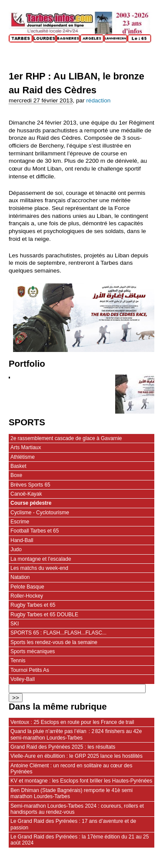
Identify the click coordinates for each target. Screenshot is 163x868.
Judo (16, 549)
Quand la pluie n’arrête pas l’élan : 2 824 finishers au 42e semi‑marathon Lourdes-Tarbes (76, 734)
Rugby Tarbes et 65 (33, 605)
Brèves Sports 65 (30, 485)
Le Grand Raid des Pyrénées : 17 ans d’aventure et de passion (73, 824)
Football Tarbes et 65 (35, 531)
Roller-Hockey (27, 596)
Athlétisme (23, 457)
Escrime (20, 522)
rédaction (98, 100)
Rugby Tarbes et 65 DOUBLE (44, 615)
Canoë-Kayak (26, 494)
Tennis (18, 661)
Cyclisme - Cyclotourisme (40, 513)
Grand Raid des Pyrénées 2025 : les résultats (63, 747)
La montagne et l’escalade (41, 559)
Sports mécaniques (33, 651)
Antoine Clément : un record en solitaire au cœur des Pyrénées (71, 769)
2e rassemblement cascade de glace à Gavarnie (66, 438)
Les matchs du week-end (39, 568)
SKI (15, 624)
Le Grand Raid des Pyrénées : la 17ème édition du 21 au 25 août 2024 (80, 840)
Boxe (16, 475)
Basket (18, 466)
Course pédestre (31, 503)
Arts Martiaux (26, 447)
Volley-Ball (23, 679)
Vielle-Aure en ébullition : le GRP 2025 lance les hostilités (77, 756)
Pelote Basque (27, 587)
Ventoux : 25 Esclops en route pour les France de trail (72, 722)
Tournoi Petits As (30, 670)
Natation (20, 577)
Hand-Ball (22, 540)
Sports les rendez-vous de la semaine (54, 642)
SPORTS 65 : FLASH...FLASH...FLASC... (58, 633)
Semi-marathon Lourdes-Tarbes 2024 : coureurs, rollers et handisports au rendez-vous (77, 809)
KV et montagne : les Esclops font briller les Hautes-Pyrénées (81, 781)
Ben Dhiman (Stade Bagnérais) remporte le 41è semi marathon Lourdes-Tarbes (72, 793)
